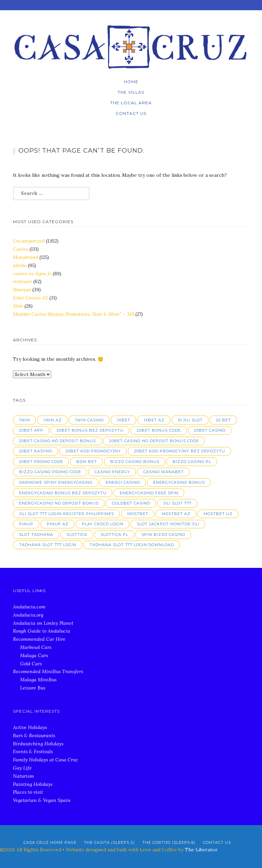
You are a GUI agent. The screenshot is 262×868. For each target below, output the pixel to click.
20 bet (223, 420)
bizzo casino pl (192, 462)
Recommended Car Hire (39, 639)
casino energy (112, 472)
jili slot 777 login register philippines (67, 514)
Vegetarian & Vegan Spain (42, 800)
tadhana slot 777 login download (132, 545)
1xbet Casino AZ (31, 298)
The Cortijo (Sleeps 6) (169, 842)
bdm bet (87, 462)
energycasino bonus (179, 482)
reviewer (23, 281)
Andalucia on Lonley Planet (43, 623)
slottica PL (114, 534)
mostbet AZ (176, 514)
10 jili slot (190, 420)
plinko (20, 265)
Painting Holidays (33, 784)
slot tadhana (36, 534)
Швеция (22, 290)
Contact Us (131, 113)
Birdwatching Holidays (38, 744)
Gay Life (22, 768)
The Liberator (201, 850)
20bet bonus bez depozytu (90, 430)
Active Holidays (30, 727)
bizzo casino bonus (135, 462)
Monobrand (26, 257)
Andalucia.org (28, 615)
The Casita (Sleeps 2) (109, 842)
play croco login (103, 524)
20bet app (31, 430)
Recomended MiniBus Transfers (48, 671)
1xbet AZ (154, 420)
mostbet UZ (218, 514)
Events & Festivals (33, 751)
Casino (21, 249)
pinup (26, 524)
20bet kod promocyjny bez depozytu (180, 451)
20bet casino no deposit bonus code (154, 441)
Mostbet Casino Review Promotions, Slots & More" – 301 (74, 314)
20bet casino (210, 430)
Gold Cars (31, 664)
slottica (77, 534)
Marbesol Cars (36, 647)
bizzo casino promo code (50, 472)
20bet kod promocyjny (93, 451)
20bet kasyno (36, 451)
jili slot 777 (177, 503)
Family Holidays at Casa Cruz (46, 760)
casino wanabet (164, 472)
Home (131, 82)
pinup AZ (58, 524)
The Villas (131, 92)
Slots (18, 306)
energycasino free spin (149, 493)
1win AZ (53, 420)
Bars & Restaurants (34, 735)
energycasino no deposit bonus (59, 503)
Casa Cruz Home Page (50, 842)
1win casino (89, 420)
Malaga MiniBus (38, 680)
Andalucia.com (29, 607)
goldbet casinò (131, 503)
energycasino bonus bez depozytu (63, 493)
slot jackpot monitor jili (168, 524)
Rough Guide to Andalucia (42, 631)
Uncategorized (29, 241)
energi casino (123, 482)
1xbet (124, 420)
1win (25, 420)
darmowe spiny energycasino (56, 482)
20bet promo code (41, 462)
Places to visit (28, 792)
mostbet (138, 514)
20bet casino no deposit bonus (57, 441)
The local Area (131, 103)
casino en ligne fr (32, 274)
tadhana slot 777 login (48, 545)
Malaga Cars (34, 655)
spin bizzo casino (163, 534)
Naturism (23, 776)
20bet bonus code (159, 430)
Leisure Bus (33, 688)
